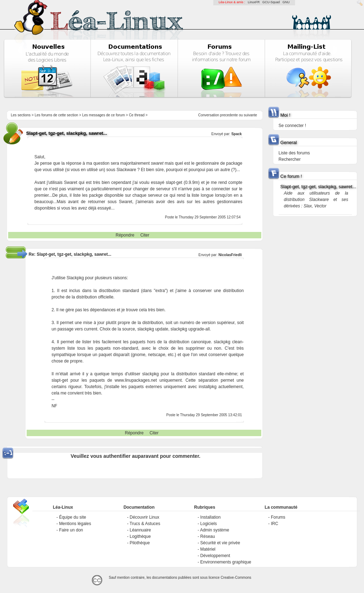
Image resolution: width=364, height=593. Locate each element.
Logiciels (208, 524)
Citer (145, 235)
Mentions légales (75, 524)
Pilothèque (140, 543)
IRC (275, 524)
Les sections (21, 115)
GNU (286, 2)
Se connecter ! (292, 126)
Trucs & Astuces (145, 524)
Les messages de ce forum (103, 115)
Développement (215, 556)
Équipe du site (73, 517)
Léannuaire (140, 530)
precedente (229, 115)
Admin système (215, 530)
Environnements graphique (226, 562)
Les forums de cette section (56, 115)
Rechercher (290, 159)
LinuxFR (254, 2)
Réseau (207, 536)
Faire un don (71, 530)
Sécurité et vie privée (220, 543)
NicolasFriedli (230, 255)
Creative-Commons (236, 578)
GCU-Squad (271, 2)
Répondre (125, 235)
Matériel (208, 549)
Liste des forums (294, 153)
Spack (237, 134)
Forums (278, 517)
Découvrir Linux (144, 517)
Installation (210, 517)
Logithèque (140, 536)
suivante (250, 115)
